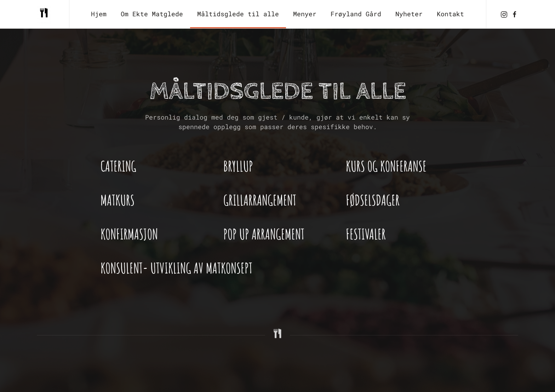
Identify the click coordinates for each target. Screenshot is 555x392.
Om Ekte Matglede (152, 14)
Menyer (305, 14)
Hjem (99, 14)
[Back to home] (46, 14)
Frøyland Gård (356, 14)
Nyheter (409, 14)
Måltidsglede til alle (238, 14)
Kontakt (450, 14)
